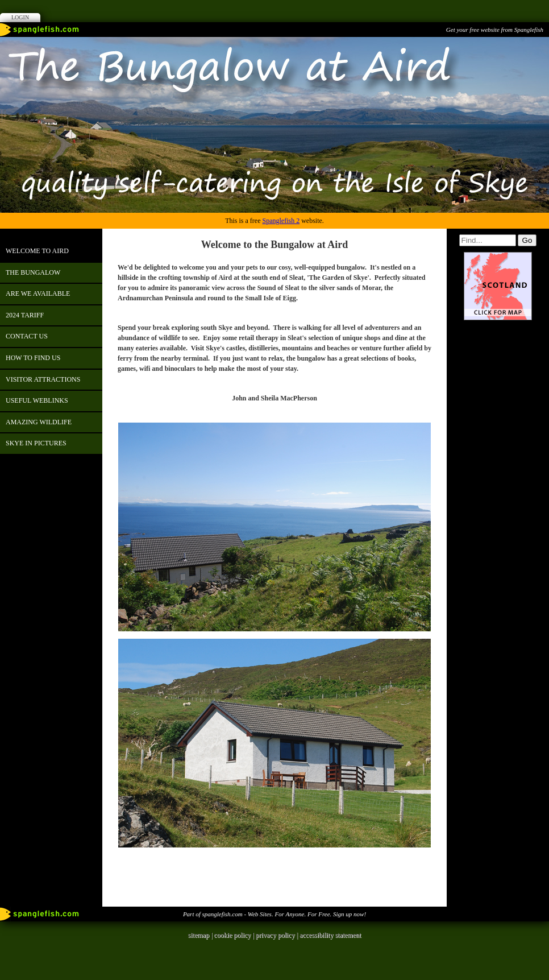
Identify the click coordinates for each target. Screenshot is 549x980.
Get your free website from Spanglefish (495, 30)
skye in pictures (36, 443)
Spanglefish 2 (281, 221)
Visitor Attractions (43, 379)
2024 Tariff (25, 315)
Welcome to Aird (37, 251)
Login (20, 17)
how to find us (33, 358)
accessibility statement (330, 935)
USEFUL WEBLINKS (37, 400)
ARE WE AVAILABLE (38, 293)
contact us (27, 336)
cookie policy (232, 935)
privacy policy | (278, 935)
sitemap (199, 935)
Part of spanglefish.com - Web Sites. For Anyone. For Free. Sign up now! (274, 914)
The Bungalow (33, 272)
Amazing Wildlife (39, 422)
